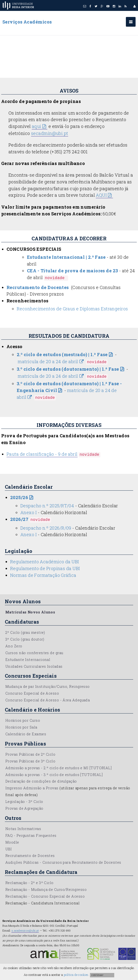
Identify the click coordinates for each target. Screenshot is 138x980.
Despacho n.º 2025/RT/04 (47, 506)
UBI (8, 849)
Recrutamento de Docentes (30, 856)
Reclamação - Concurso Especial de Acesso (45, 896)
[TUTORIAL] (101, 768)
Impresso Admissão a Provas (32, 788)
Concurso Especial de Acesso (32, 693)
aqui (37, 126)
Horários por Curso (23, 720)
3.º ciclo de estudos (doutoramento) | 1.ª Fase (68, 369)
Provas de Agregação (24, 808)
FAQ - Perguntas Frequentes (31, 835)
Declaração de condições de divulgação (41, 781)
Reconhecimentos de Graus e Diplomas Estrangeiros (72, 309)
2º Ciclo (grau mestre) (25, 632)
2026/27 (19, 519)
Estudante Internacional (28, 660)
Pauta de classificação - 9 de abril (42, 454)
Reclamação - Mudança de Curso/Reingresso (46, 890)
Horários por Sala (21, 727)
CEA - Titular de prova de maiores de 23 (73, 271)
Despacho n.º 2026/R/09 (46, 528)
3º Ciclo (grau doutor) (25, 639)
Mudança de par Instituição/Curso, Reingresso (48, 686)
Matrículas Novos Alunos (30, 612)
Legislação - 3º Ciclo (24, 802)
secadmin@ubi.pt (50, 133)
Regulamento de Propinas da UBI (45, 568)
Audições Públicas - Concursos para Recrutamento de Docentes (63, 862)
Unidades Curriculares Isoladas (34, 666)
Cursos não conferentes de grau (34, 653)
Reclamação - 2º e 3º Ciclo (29, 883)
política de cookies (76, 975)
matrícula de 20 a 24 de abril (48, 361)
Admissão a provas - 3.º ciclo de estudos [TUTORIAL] (54, 775)
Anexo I (28, 512)
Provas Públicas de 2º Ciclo (30, 754)
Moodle (12, 842)
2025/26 (19, 497)
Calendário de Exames (26, 734)
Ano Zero (14, 646)
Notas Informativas (23, 829)
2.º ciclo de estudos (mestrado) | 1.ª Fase (62, 354)
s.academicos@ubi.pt (25, 930)
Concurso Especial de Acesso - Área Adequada (48, 700)
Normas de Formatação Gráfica (43, 575)
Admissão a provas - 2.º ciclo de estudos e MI (47, 768)
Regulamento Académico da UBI (45, 562)
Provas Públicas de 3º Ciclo (30, 761)
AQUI (101, 195)
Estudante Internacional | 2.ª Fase (66, 257)
